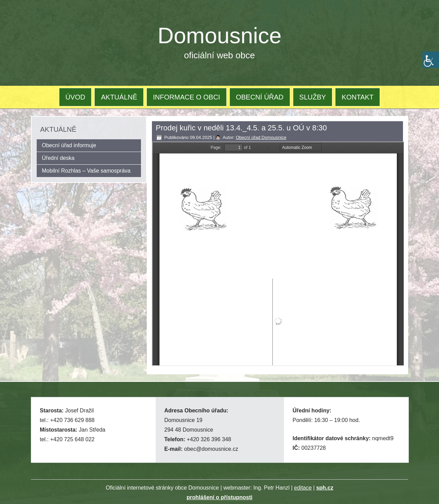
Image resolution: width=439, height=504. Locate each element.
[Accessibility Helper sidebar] (431, 60)
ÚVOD (75, 97)
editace (303, 488)
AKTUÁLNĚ (119, 97)
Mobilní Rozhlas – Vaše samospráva (86, 171)
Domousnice (220, 36)
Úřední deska (58, 158)
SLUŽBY (313, 97)
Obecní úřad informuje (69, 145)
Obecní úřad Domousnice (261, 137)
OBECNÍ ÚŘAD (260, 97)
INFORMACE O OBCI (187, 97)
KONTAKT (358, 97)
